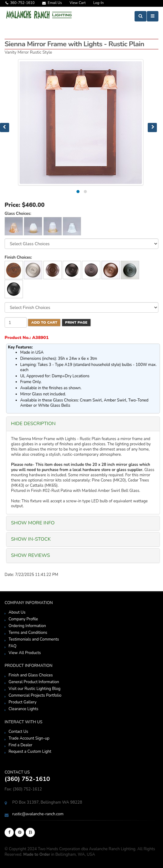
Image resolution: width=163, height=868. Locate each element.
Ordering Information (27, 626)
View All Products (25, 653)
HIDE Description (33, 424)
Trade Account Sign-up (29, 738)
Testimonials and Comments (34, 639)
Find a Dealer (20, 745)
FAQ (13, 646)
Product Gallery (22, 702)
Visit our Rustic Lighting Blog (35, 689)
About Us (17, 612)
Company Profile (23, 619)
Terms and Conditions (28, 633)
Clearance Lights (23, 709)
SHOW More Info (33, 523)
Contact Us (18, 732)
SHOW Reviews (30, 555)
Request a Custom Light (30, 752)
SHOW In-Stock (31, 539)
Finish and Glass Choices (31, 675)
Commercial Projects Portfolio (35, 695)
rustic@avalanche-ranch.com (38, 814)
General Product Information (34, 682)
